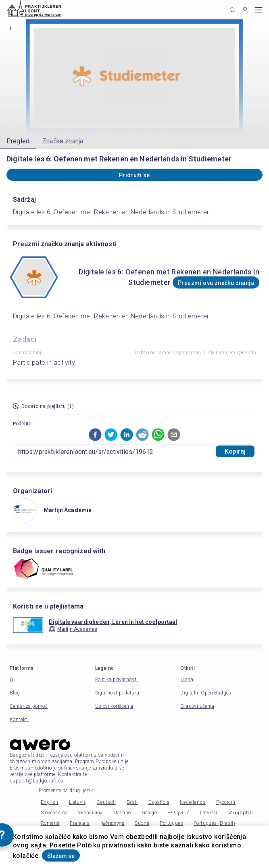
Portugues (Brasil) (214, 823)
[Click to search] (233, 10)
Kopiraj (235, 451)
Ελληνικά (178, 813)
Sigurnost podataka (117, 693)
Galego (149, 813)
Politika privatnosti (117, 680)
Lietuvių (78, 802)
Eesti (132, 802)
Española (159, 802)
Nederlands (193, 802)
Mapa (187, 680)
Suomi (142, 823)
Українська (91, 813)
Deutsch (107, 802)
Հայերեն (241, 813)
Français (80, 823)
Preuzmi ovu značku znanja (216, 283)
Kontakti (19, 719)
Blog (15, 693)
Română (50, 823)
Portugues (171, 823)
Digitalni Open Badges (206, 693)
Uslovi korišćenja (114, 706)
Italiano (122, 813)
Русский (226, 802)
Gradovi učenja (197, 706)
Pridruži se (134, 175)
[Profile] (245, 10)
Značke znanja (63, 141)
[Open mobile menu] (259, 10)
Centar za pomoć (29, 706)
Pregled (18, 141)
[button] (95, 435)
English (50, 802)
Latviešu (209, 813)
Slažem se (61, 856)
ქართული (113, 823)
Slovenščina (54, 813)
